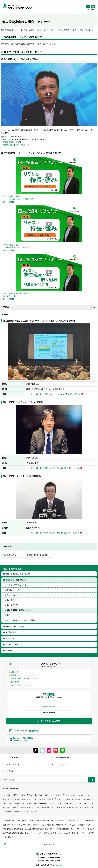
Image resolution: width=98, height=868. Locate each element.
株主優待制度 (16, 682)
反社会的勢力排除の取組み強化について (40, 829)
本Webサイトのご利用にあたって (16, 821)
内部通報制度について (65, 829)
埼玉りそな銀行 (19, 795)
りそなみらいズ (84, 803)
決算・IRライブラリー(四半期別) (24, 679)
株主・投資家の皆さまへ (64, 757)
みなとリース (85, 807)
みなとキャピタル (30, 812)
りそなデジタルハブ (66, 799)
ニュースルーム (61, 764)
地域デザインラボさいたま (30, 807)
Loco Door (53, 803)
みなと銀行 (44, 795)
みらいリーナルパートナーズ (67, 807)
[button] (88, 9)
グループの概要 (12, 757)
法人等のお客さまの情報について (54, 825)
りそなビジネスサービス (68, 803)
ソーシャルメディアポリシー (70, 833)
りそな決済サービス (58, 795)
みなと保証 (18, 812)
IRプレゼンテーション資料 (22, 685)
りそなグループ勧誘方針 (77, 825)
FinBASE (44, 803)
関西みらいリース (48, 807)
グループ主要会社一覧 (11, 789)
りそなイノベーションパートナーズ (28, 799)
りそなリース (84, 795)
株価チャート (16, 675)
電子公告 (72, 821)
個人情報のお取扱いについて (29, 825)
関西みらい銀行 (33, 795)
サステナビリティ (13, 764)
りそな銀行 (7, 795)
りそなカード (72, 795)
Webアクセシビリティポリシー (42, 821)
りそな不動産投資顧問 (17, 803)
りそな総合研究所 (50, 799)
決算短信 (15, 672)
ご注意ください (61, 821)
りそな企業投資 (33, 803)
